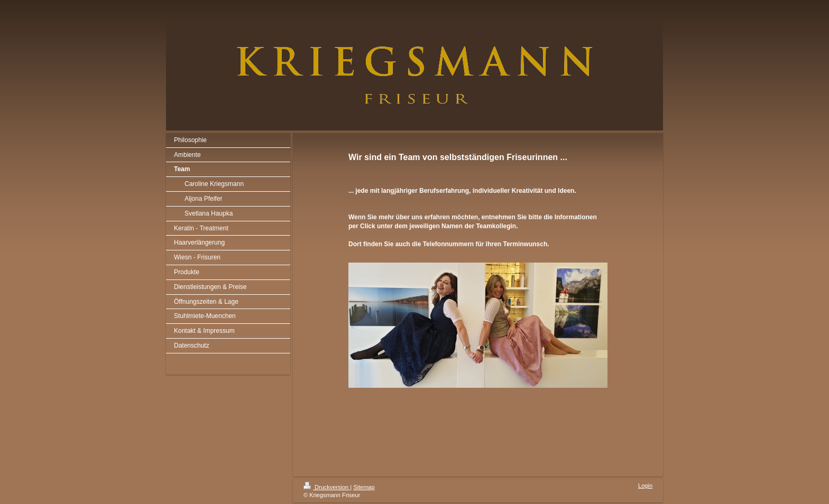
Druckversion (327, 487)
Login (645, 486)
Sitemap (364, 487)
